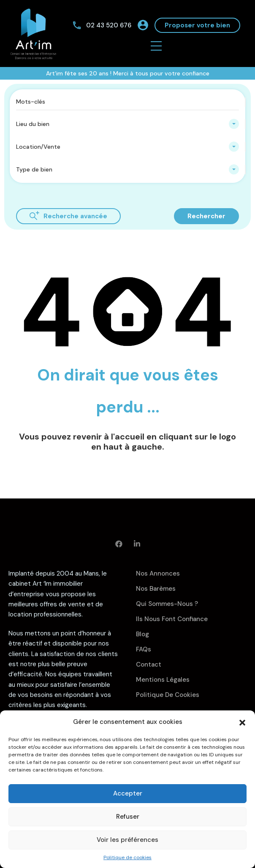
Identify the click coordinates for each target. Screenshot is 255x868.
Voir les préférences (127, 840)
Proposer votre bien (197, 25)
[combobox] (127, 124)
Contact (149, 664)
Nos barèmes (156, 589)
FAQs (144, 649)
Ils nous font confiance (172, 619)
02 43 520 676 (109, 25)
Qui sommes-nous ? (167, 604)
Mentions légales (163, 680)
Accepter (128, 793)
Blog (142, 634)
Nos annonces (158, 573)
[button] (242, 722)
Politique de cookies (127, 857)
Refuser (128, 817)
